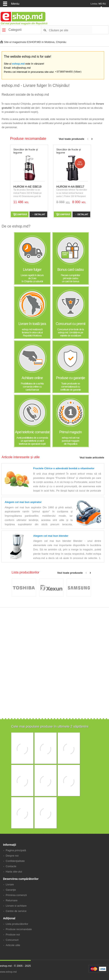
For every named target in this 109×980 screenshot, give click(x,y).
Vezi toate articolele (92, 458)
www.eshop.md (8, 972)
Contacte (11, 866)
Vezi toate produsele (72, 139)
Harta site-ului (14, 872)
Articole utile (13, 945)
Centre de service (16, 911)
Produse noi (13, 935)
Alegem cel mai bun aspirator (23, 502)
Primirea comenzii (16, 895)
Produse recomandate (19, 929)
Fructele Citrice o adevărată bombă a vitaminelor (64, 468)
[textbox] (70, 30)
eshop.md (18, 64)
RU (104, 4)
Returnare (12, 900)
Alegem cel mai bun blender (51, 536)
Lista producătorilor (17, 924)
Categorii (12, 30)
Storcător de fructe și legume (26, 151)
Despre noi (12, 856)
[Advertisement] (54, 690)
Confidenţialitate (15, 861)
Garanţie (11, 890)
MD (100, 4)
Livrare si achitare (16, 906)
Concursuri (12, 940)
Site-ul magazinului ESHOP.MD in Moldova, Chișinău (33, 42)
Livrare (10, 884)
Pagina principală (16, 850)
